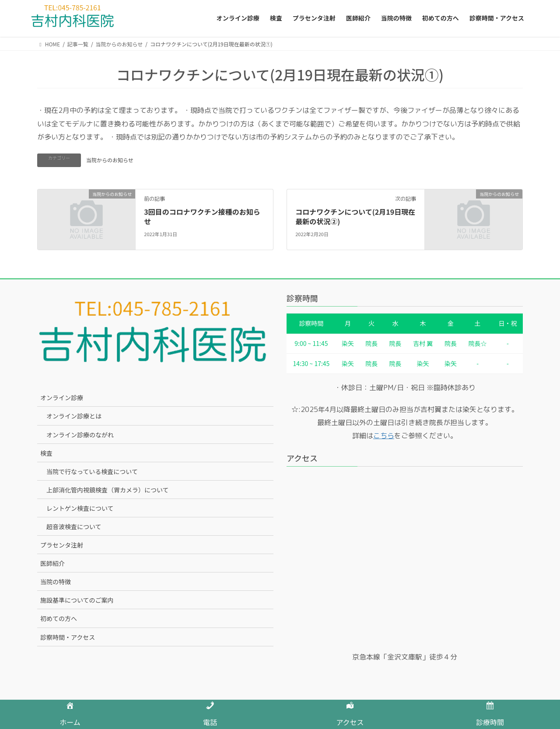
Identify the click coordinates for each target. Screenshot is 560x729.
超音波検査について (74, 527)
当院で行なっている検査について (92, 471)
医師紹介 (52, 563)
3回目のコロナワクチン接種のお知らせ (202, 216)
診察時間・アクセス (68, 637)
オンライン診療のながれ (80, 435)
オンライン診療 (62, 398)
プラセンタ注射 (62, 545)
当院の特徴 (56, 582)
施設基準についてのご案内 (77, 600)
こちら (384, 436)
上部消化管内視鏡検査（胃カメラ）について (108, 490)
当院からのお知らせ (110, 160)
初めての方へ (59, 618)
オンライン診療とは (74, 416)
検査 (46, 453)
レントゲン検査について (80, 508)
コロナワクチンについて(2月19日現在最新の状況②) (355, 216)
